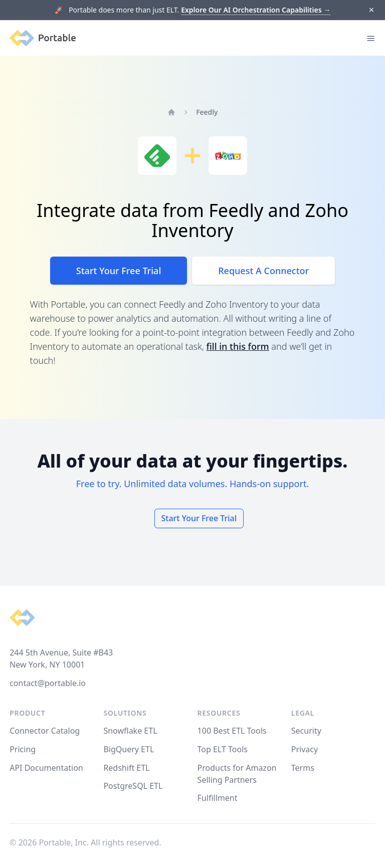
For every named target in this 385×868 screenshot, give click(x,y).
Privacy (305, 749)
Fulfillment (218, 798)
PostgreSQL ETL (133, 786)
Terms (303, 768)
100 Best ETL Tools (232, 731)
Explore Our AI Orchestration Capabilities (256, 10)
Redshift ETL (126, 768)
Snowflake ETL (130, 731)
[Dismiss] (371, 10)
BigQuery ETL (129, 749)
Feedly (207, 112)
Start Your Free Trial (119, 271)
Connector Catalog (45, 731)
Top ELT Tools (223, 749)
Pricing (23, 749)
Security (306, 731)
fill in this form (238, 346)
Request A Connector (263, 271)
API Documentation (46, 768)
